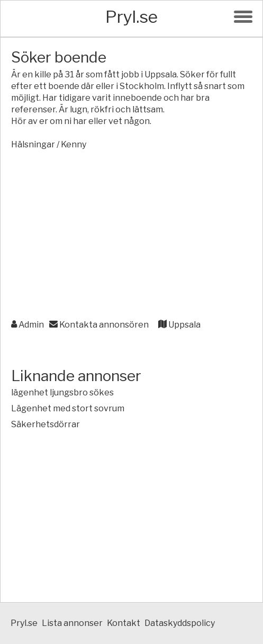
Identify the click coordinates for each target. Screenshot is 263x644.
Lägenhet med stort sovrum (68, 408)
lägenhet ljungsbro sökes (62, 392)
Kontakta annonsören (99, 325)
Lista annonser (72, 623)
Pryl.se (131, 17)
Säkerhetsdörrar (46, 424)
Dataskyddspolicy (180, 623)
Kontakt (124, 623)
